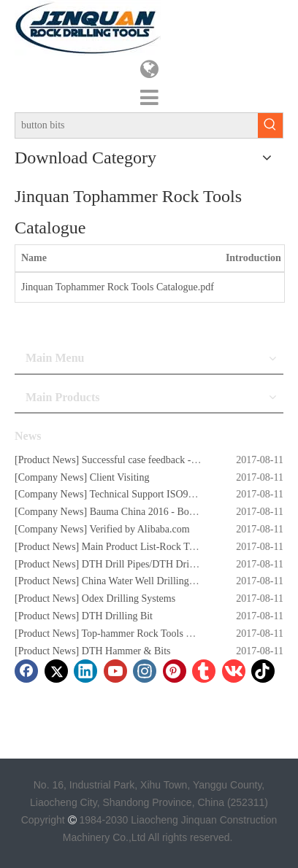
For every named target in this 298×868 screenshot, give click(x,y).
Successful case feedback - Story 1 (153, 460)
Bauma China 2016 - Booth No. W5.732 (172, 512)
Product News (47, 460)
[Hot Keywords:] (270, 125)
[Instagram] (145, 671)
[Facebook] (26, 671)
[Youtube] (115, 671)
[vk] (234, 671)
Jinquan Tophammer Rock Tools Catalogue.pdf (118, 287)
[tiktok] (263, 671)
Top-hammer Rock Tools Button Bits (157, 633)
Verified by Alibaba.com (139, 529)
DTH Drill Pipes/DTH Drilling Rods (157, 564)
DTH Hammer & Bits (126, 651)
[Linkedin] (85, 671)
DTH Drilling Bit (117, 616)
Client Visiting (120, 477)
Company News (51, 477)
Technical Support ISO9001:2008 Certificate (181, 494)
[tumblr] (204, 671)
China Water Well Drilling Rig (144, 581)
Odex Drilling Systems (129, 598)
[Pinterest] (175, 671)
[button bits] (137, 125)
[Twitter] (56, 671)
